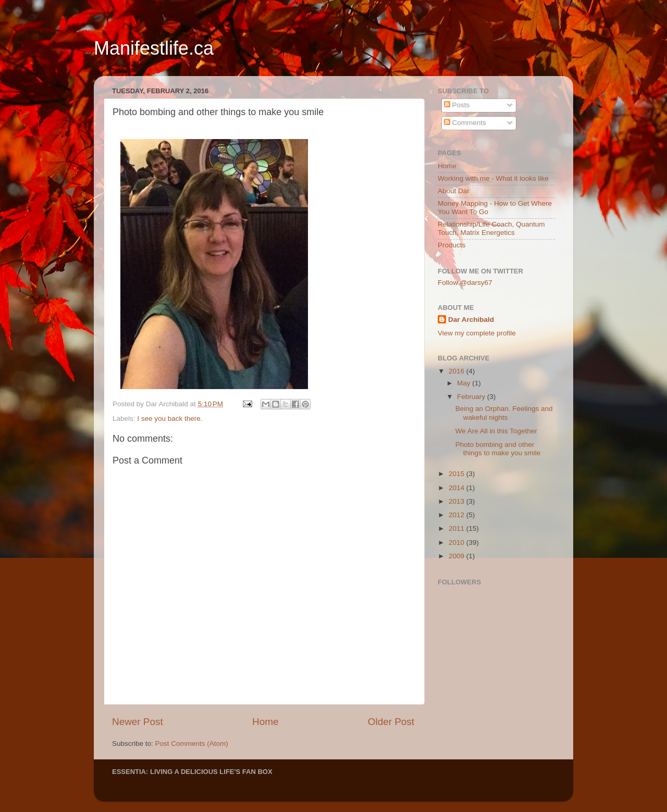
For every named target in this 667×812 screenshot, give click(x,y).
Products (452, 245)
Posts (457, 105)
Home (265, 722)
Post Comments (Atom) (192, 744)
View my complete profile (477, 333)
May (465, 383)
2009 (458, 556)
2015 (458, 474)
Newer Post (138, 722)
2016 (458, 371)
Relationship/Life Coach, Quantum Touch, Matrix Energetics (491, 228)
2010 (458, 542)
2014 (458, 488)
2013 (458, 501)
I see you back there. (170, 419)
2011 (458, 528)
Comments (465, 123)
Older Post (391, 722)
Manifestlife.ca (154, 48)
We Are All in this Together (496, 431)
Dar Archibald (471, 320)
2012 (458, 515)
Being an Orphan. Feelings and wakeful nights (504, 413)
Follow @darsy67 (465, 283)
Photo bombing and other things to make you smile (498, 449)
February (472, 397)
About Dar (454, 191)
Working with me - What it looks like (493, 178)
